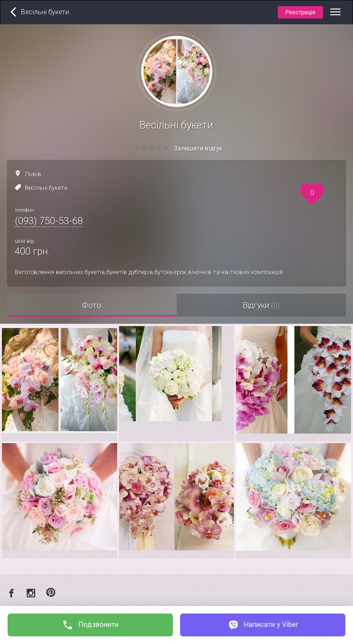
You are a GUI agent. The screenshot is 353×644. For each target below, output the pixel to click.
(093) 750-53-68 (49, 221)
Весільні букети (46, 188)
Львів (33, 174)
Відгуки (261, 305)
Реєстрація (300, 12)
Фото (92, 305)
